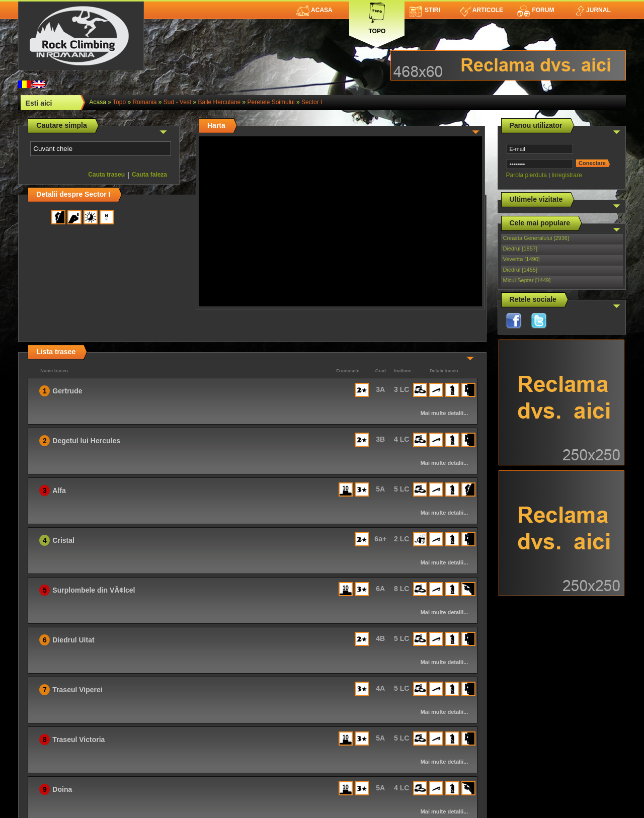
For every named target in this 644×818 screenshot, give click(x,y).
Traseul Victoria (78, 740)
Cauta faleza (149, 175)
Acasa (314, 10)
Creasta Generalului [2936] (536, 238)
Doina (62, 789)
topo (119, 102)
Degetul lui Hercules (86, 441)
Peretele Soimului (271, 102)
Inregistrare (567, 175)
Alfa (59, 490)
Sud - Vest (177, 102)
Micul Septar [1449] (527, 280)
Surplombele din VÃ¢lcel (94, 590)
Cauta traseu (106, 175)
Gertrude (67, 391)
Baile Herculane (220, 102)
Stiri (425, 10)
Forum (535, 10)
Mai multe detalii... (445, 413)
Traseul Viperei (77, 690)
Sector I (312, 102)
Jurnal (592, 10)
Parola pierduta (527, 175)
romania (144, 102)
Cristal (63, 540)
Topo (377, 16)
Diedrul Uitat (73, 640)
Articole (482, 10)
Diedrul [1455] (520, 270)
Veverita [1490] (521, 259)
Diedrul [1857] (520, 249)
